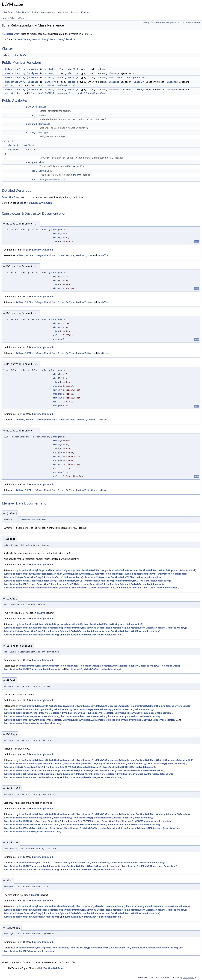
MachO (71, 166)
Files (75, 12)
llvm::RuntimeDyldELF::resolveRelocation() (27, 584)
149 (23, 618)
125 (23, 565)
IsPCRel (120, 78)
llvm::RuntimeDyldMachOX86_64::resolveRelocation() (150, 588)
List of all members (194, 22)
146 (23, 901)
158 (23, 297)
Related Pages (22, 12)
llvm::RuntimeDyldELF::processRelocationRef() (44, 948)
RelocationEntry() (13, 577)
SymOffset (28, 145)
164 (23, 347)
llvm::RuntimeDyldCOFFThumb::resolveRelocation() (86, 581)
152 (23, 660)
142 (23, 857)
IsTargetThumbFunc (95, 93)
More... (89, 34)
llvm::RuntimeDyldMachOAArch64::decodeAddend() (47, 706)
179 (23, 484)
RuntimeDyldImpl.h (41, 203)
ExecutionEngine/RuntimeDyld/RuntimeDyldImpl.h (45, 40)
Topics (35, 12)
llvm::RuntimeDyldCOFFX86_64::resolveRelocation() (143, 581)
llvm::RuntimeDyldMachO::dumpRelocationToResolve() (160, 706)
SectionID (44, 124)
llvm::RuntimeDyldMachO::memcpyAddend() (28, 709)
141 (23, 942)
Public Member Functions (159, 22)
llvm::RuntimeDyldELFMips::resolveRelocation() (77, 584)
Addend (42, 115)
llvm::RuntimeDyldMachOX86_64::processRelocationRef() (156, 574)
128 (23, 808)
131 (23, 754)
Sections (31, 150)
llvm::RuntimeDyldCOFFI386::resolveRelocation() (30, 581)
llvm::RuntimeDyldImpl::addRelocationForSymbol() (47, 570)
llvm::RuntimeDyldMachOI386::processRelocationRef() (94, 574)
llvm (4, 18)
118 (21, 203)
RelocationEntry (17, 18)
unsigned (33, 69)
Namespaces (48, 12)
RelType (43, 133)
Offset (42, 107)
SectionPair (22, 55)
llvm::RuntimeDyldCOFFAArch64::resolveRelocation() (134, 577)
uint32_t (73, 69)
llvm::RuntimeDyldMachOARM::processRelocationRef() (33, 574)
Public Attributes (178, 22)
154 (23, 250)
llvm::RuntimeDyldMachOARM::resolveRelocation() (31, 588)
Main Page (8, 12)
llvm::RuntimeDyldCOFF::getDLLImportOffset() (44, 863)
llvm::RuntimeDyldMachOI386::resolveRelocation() (88, 588)
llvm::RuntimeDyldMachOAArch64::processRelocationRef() (165, 570)
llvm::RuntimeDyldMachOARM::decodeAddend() (102, 706)
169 (23, 414)
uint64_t (50, 69)
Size (142, 78)
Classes (63, 12)
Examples (86, 12)
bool (111, 78)
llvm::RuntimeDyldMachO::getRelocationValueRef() (104, 570)
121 (23, 700)
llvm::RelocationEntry (34, 520)
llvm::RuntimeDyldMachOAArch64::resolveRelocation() (134, 584)
